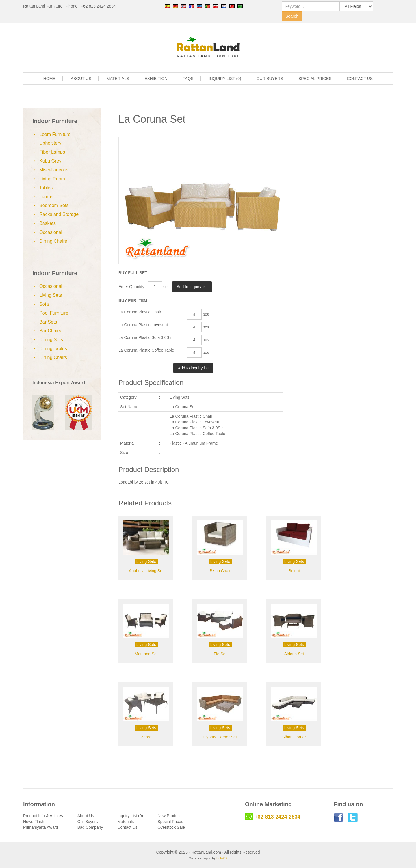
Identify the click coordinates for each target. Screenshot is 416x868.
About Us (86, 816)
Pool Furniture (54, 313)
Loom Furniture (55, 134)
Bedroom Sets (54, 205)
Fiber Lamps (52, 152)
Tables (46, 188)
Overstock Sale (171, 827)
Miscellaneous (54, 170)
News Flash (34, 822)
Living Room (52, 179)
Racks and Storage (59, 214)
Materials (126, 822)
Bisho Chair (220, 571)
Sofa (44, 304)
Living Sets (51, 295)
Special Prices (170, 822)
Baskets (48, 223)
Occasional (51, 232)
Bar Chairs (50, 331)
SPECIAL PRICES (315, 79)
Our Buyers (88, 822)
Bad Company (90, 827)
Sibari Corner (294, 737)
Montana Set (146, 654)
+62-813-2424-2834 (277, 817)
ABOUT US (81, 79)
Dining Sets (51, 340)
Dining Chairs (53, 241)
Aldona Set (294, 654)
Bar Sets (48, 322)
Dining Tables (53, 349)
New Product (169, 816)
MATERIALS (118, 79)
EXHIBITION (156, 79)
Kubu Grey (50, 161)
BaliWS (222, 858)
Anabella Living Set (146, 571)
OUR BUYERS (270, 79)
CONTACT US (360, 79)
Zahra (146, 737)
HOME (49, 79)
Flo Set (220, 654)
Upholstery (50, 143)
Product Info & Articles (43, 816)
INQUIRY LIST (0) (225, 79)
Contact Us (127, 827)
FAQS (188, 79)
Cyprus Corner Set (220, 737)
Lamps (46, 197)
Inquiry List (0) (130, 816)
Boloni (294, 571)
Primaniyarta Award (41, 827)
